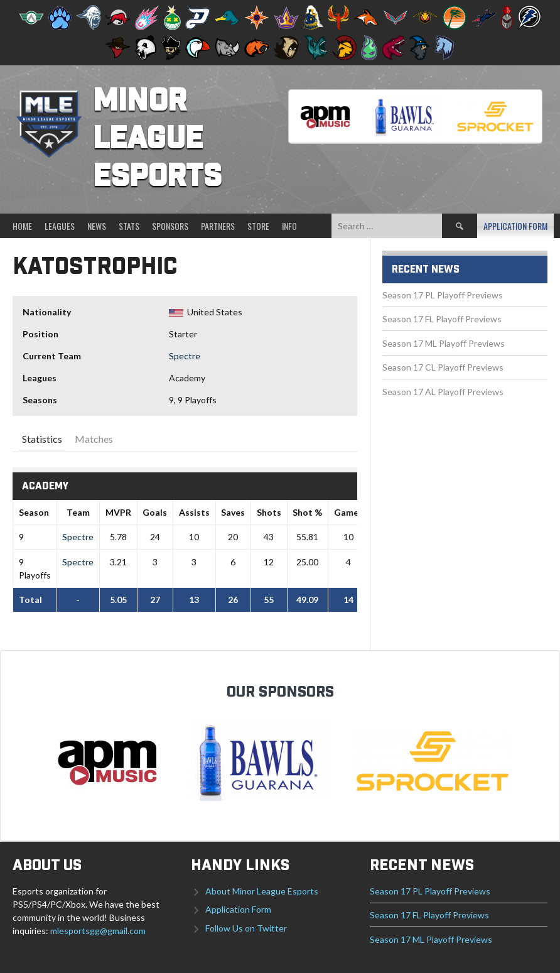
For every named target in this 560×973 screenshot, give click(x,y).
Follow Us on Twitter (246, 928)
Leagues (60, 226)
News (97, 226)
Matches (94, 439)
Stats (129, 226)
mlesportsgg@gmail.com (98, 931)
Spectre (185, 356)
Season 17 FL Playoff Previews (442, 319)
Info (289, 226)
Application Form (515, 226)
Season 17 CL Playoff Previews (443, 367)
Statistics (42, 439)
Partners (218, 226)
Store (258, 226)
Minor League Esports (157, 139)
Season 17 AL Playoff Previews (443, 392)
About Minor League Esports (262, 891)
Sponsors (170, 226)
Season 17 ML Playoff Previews (444, 343)
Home (22, 226)
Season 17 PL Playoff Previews (443, 295)
